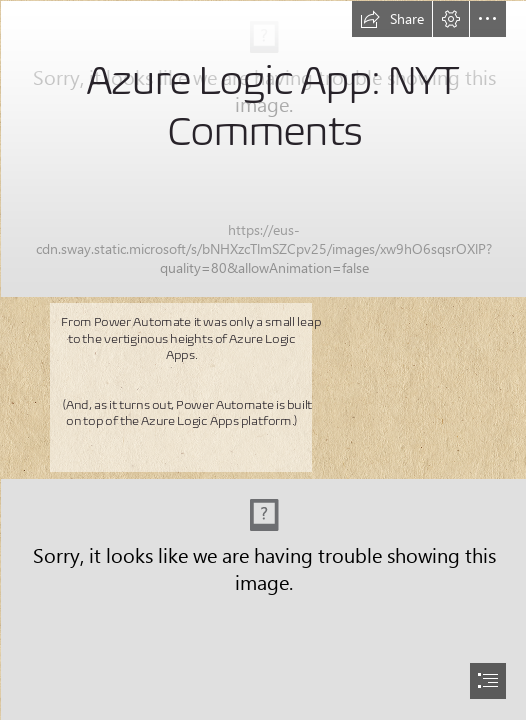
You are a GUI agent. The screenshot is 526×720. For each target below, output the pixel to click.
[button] (392, 19)
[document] (263, 360)
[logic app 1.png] (263, 148)
